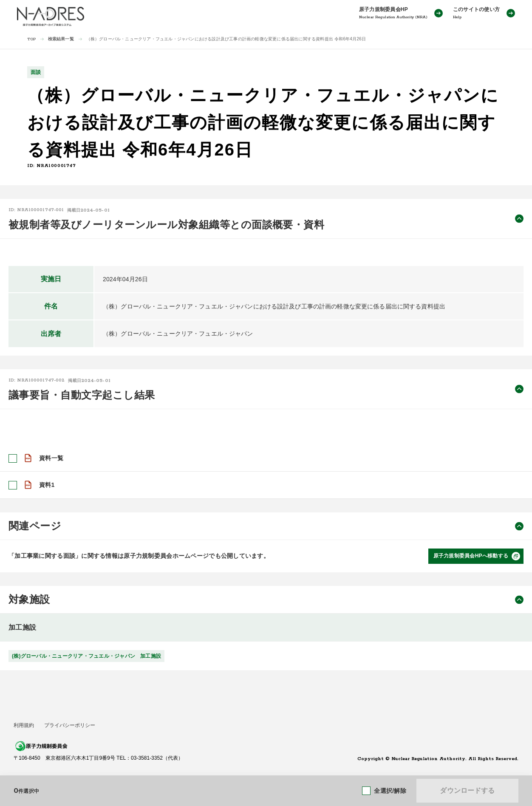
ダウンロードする (467, 790)
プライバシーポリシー (70, 725)
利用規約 (24, 725)
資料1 (47, 485)
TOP (32, 39)
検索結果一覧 (61, 39)
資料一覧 (51, 458)
